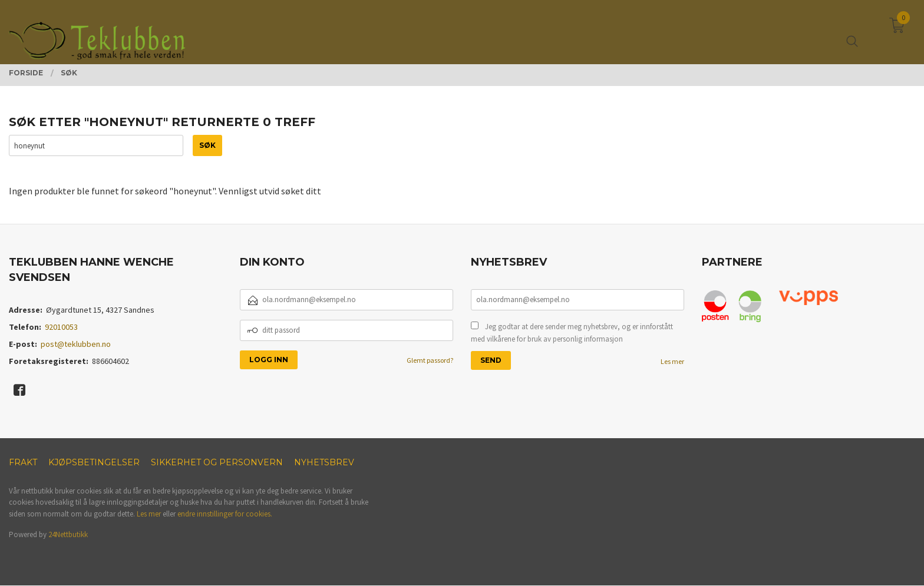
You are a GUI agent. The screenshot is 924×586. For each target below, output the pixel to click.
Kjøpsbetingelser (94, 463)
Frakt (23, 463)
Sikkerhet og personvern (217, 463)
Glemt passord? (430, 360)
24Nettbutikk (68, 535)
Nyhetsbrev (324, 463)
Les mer (672, 361)
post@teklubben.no (76, 345)
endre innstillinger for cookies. (225, 514)
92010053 (61, 327)
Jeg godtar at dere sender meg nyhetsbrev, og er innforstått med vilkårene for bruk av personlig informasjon (572, 333)
